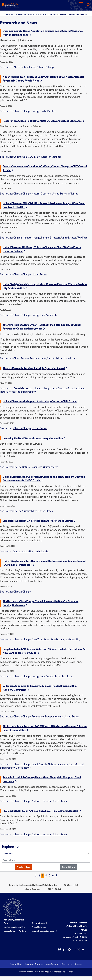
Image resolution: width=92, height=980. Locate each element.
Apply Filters (23, 867)
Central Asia (20, 157)
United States (48, 111)
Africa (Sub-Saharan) (25, 67)
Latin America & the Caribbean (69, 388)
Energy (36, 111)
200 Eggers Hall (80, 933)
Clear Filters (68, 867)
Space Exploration (23, 551)
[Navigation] (81, 5)
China (17, 359)
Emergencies (39, 964)
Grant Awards (39, 764)
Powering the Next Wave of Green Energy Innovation (34, 438)
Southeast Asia (38, 359)
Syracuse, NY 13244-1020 (75, 937)
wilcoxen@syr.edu (32, 889)
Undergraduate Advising (14, 927)
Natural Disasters (41, 194)
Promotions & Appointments (47, 717)
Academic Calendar (16, 964)
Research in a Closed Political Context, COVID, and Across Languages (44, 121)
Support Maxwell (39, 923)
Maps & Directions (52, 964)
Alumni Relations (39, 927)
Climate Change (46, 67)
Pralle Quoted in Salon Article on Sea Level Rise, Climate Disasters (42, 811)
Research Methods (51, 157)
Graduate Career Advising (15, 931)
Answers (8, 923)
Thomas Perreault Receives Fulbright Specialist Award (35, 368)
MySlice (63, 964)
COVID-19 (34, 157)
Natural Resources (10, 392)
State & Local (57, 639)
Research (10, 14)
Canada (18, 238)
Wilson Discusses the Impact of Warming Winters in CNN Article (41, 402)
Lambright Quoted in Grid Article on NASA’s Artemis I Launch (39, 521)
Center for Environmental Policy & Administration (37, 14)
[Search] (88, 5)
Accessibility (29, 964)
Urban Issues (70, 359)
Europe (25, 359)
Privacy (70, 964)
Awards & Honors (23, 388)
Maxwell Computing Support (44, 931)
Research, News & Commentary (74, 14)
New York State (49, 315)
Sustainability (54, 359)
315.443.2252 (55, 889)
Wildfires (73, 194)
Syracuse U (78, 964)
